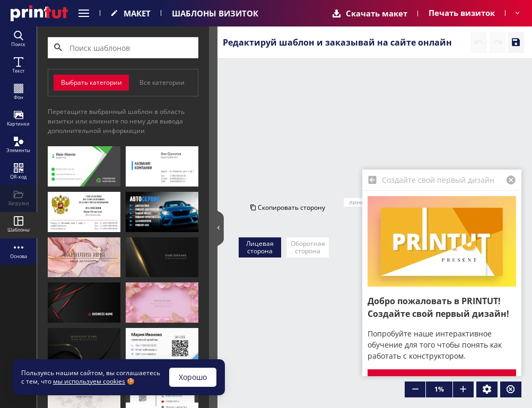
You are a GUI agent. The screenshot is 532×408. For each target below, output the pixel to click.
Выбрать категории (91, 82)
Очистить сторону (471, 133)
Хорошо (193, 377)
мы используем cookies (89, 381)
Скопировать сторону (287, 133)
